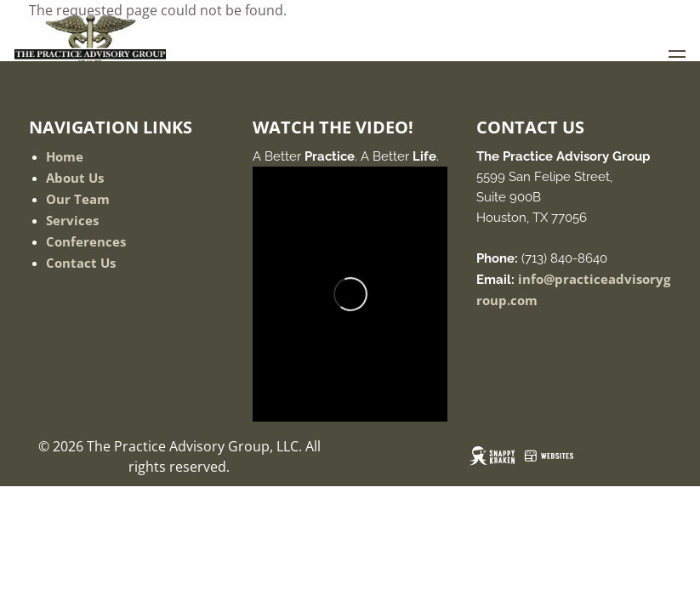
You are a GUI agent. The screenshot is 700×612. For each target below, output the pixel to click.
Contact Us (81, 263)
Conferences (86, 241)
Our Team (78, 199)
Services (72, 220)
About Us (75, 178)
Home (65, 156)
